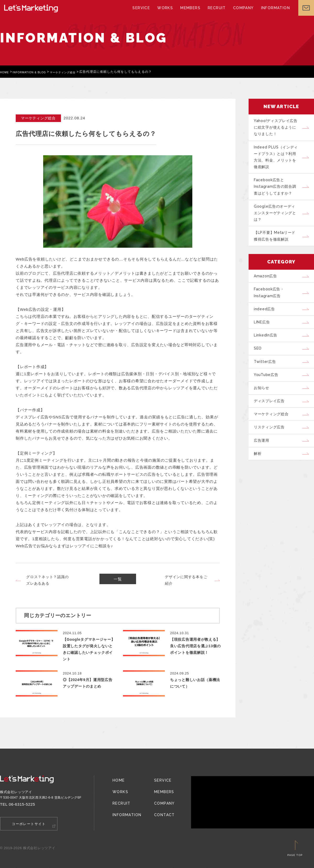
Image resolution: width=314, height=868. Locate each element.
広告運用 (263, 472)
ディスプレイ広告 (272, 428)
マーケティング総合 (74, 72)
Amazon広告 (267, 289)
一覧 (118, 580)
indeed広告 (266, 325)
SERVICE (143, 13)
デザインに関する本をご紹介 (186, 580)
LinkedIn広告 (268, 355)
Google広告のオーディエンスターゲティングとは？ (278, 222)
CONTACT (161, 806)
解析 (259, 487)
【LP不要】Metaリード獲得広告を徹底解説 (277, 247)
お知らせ (263, 413)
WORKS (166, 13)
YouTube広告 (268, 399)
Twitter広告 (267, 384)
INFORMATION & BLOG (34, 72)
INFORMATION (271, 13)
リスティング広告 (272, 457)
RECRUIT (215, 13)
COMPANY (241, 13)
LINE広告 (264, 340)
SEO (259, 369)
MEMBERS (190, 13)
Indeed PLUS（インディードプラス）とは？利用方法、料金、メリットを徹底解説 (278, 161)
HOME (5, 72)
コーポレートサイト (29, 824)
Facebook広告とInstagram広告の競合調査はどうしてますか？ (277, 193)
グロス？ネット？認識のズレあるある (47, 580)
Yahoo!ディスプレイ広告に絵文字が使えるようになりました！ (278, 129)
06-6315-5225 (22, 804)
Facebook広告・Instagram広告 (271, 307)
